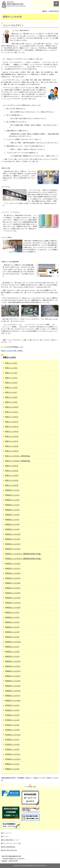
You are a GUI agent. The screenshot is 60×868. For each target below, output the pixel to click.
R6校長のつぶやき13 (13, 676)
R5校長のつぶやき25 (13, 607)
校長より (29, 778)
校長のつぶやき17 (12, 441)
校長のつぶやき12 (12, 417)
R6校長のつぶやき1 (12, 612)
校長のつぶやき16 (12, 436)
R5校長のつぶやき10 (13, 534)
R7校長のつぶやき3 (12, 715)
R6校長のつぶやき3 (12, 622)
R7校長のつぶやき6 (12, 730)
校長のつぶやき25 (12, 485)
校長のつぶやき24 (12, 480)
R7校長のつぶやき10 (13, 735)
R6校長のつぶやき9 (12, 656)
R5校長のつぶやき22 (13, 593)
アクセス (6, 837)
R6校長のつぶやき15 (13, 686)
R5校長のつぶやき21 (13, 588)
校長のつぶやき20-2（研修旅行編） (18, 461)
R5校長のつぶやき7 (12, 520)
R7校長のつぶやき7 (12, 740)
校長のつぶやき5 (11, 383)
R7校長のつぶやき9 (12, 749)
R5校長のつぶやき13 (13, 544)
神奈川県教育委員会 (9, 847)
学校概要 (21, 778)
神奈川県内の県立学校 (10, 850)
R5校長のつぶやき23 (13, 598)
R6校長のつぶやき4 (12, 627)
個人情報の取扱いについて (11, 840)
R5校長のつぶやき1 (12, 490)
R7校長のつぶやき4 (12, 720)
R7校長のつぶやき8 (12, 744)
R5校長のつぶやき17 (13, 568)
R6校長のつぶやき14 (13, 681)
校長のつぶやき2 (11, 368)
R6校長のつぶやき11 (13, 666)
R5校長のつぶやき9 (12, 529)
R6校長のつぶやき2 (12, 617)
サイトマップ (7, 833)
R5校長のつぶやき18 (13, 573)
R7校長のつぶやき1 (12, 705)
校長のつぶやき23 (12, 475)
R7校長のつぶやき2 (12, 710)
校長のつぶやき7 (11, 392)
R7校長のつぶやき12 (13, 759)
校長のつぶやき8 (11, 397)
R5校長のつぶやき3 (12, 500)
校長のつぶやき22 (12, 471)
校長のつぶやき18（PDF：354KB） (12, 351)
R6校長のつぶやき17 (13, 696)
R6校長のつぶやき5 (12, 632)
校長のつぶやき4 (11, 378)
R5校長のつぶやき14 (13, 549)
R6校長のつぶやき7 (12, 647)
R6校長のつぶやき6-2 (13, 642)
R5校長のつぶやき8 (12, 524)
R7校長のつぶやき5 (12, 725)
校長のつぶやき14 (12, 427)
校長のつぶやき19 (12, 451)
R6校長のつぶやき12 (13, 671)
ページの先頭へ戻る (30, 787)
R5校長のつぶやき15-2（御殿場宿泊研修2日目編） (24, 559)
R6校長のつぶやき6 (12, 637)
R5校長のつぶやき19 (13, 578)
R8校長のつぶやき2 (12, 769)
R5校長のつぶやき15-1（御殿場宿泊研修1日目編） (24, 554)
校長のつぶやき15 (12, 431)
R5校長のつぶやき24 (13, 603)
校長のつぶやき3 (11, 373)
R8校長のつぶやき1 (12, 764)
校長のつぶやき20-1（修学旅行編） (18, 456)
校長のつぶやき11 (12, 412)
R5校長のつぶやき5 (12, 510)
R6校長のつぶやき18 (13, 700)
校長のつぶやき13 (12, 422)
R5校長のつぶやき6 (12, 515)
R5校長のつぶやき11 (13, 539)
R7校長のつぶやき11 (13, 754)
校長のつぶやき (9, 357)
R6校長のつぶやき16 (13, 691)
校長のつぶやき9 (11, 402)
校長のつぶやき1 (11, 363)
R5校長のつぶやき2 (12, 495)
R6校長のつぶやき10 (13, 661)
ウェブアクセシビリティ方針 (12, 843)
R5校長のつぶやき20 (13, 583)
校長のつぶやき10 (12, 407)
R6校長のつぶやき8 (12, 652)
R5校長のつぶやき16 (13, 564)
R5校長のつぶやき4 (12, 505)
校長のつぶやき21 (12, 466)
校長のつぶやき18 (12, 446)
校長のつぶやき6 (11, 387)
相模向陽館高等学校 (8, 778)
